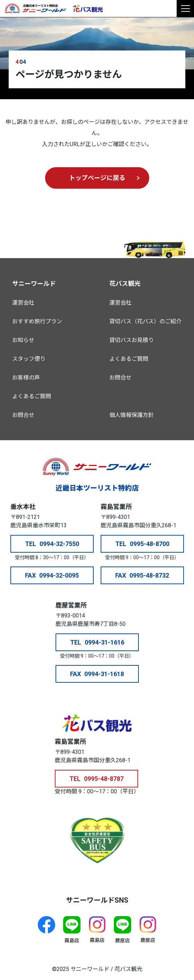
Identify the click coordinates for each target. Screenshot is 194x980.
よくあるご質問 (32, 396)
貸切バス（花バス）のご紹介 (145, 321)
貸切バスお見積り (132, 340)
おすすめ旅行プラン (37, 321)
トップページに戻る (97, 178)
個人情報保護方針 (132, 415)
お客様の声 (26, 378)
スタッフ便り (29, 359)
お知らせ (23, 340)
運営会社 (23, 303)
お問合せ (23, 415)
